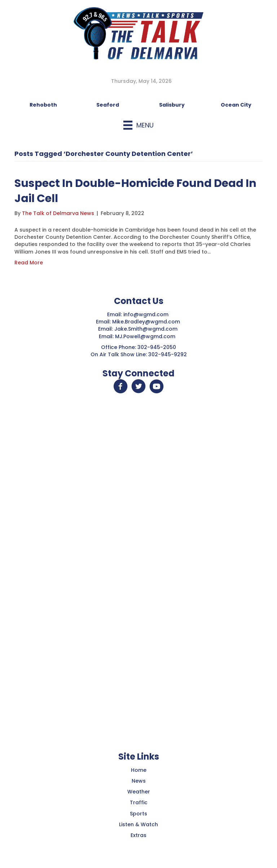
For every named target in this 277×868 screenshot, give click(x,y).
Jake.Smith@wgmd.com (147, 329)
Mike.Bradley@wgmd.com (146, 322)
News (139, 781)
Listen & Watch (138, 824)
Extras (138, 835)
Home (139, 770)
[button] (120, 386)
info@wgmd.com (147, 314)
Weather (139, 792)
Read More (29, 263)
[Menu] (138, 125)
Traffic (139, 802)
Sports (138, 814)
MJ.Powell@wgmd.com (147, 336)
